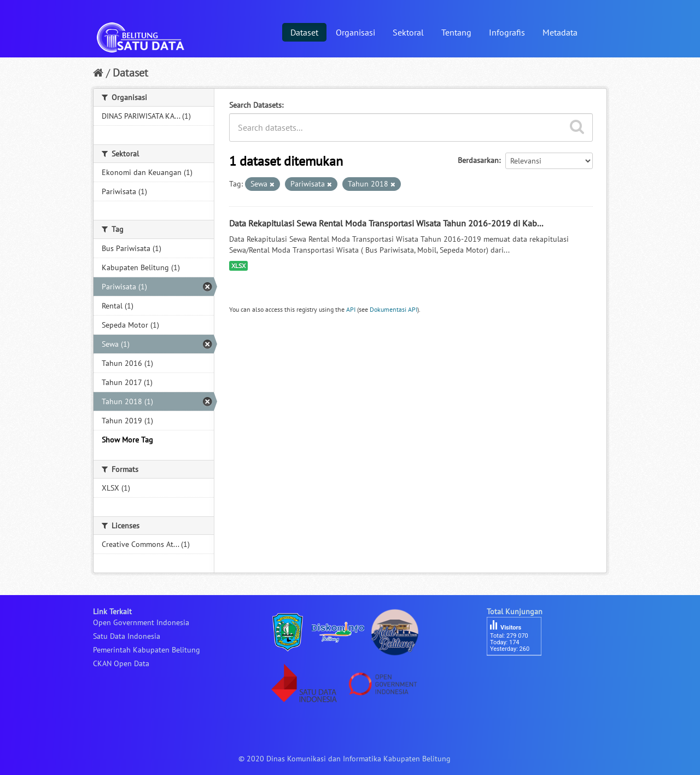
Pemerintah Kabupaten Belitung (147, 650)
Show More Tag (127, 440)
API (351, 309)
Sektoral (408, 32)
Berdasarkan (478, 160)
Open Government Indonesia (141, 622)
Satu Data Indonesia (127, 636)
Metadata (560, 32)
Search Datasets (255, 105)
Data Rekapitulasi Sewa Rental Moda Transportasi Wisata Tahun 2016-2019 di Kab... (386, 223)
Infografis (507, 32)
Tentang (456, 32)
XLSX (238, 266)
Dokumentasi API (393, 309)
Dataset (304, 32)
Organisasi (355, 32)
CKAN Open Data (121, 663)
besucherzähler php (520, 674)
